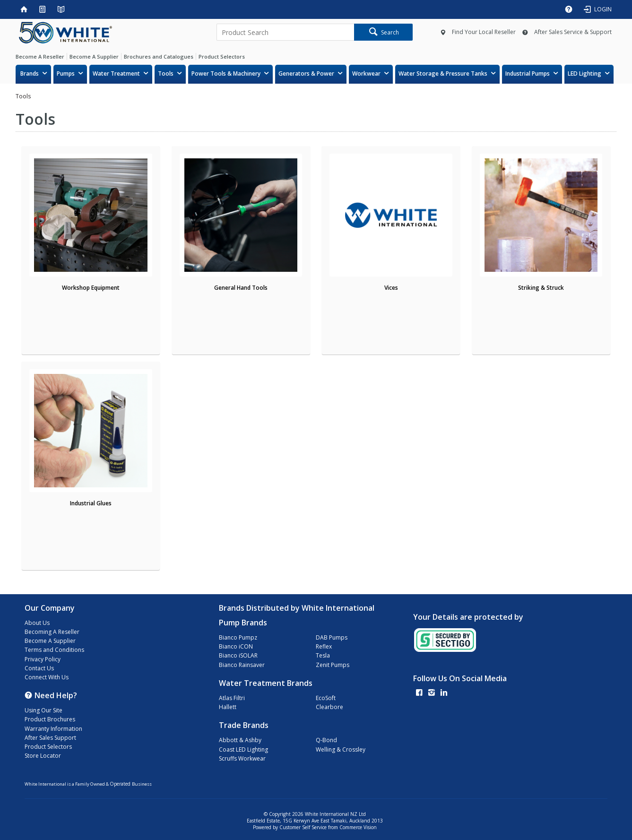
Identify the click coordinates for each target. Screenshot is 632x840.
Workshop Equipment (91, 288)
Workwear (366, 74)
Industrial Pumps (528, 74)
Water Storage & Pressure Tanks (443, 74)
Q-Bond (326, 740)
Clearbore (329, 707)
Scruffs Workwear (242, 758)
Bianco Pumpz (238, 637)
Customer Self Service (303, 827)
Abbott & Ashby (240, 740)
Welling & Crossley (341, 749)
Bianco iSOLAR (238, 655)
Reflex (324, 646)
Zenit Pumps (333, 665)
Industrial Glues (91, 503)
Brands (30, 74)
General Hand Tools (241, 288)
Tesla (323, 655)
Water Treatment (116, 74)
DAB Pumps (332, 637)
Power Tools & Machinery (226, 74)
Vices (391, 288)
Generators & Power (306, 74)
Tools (166, 74)
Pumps (66, 74)
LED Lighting (584, 74)
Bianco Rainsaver (242, 665)
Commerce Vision (358, 827)
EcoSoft (326, 698)
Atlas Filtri (232, 698)
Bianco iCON (236, 646)
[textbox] (285, 32)
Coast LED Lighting (243, 749)
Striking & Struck (541, 288)
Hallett (228, 707)
